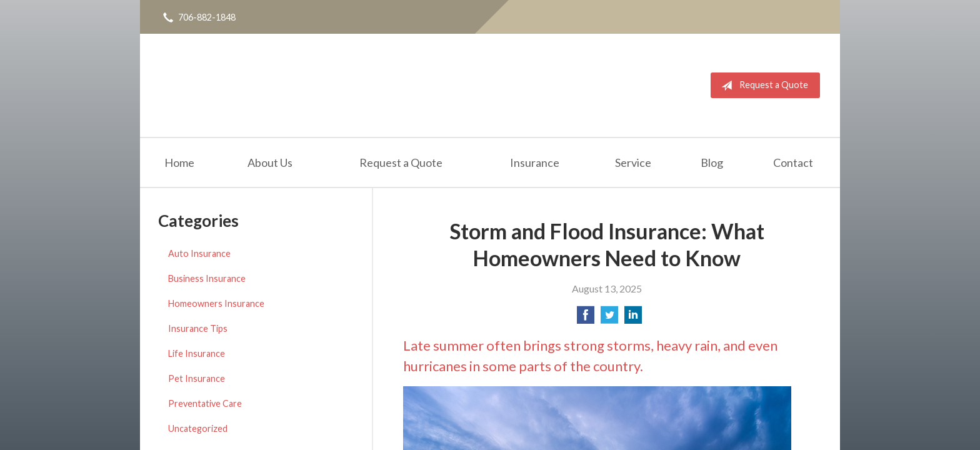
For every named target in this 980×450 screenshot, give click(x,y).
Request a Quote (762, 86)
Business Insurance (207, 278)
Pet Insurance (197, 378)
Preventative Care (205, 403)
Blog (712, 162)
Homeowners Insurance (216, 303)
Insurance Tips (198, 328)
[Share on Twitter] (609, 318)
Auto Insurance (199, 253)
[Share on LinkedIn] (633, 318)
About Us (270, 162)
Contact (793, 162)
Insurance (535, 162)
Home (179, 162)
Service (633, 162)
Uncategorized (198, 428)
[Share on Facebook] (586, 318)
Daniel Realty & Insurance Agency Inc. (222, 85)
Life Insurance (197, 353)
